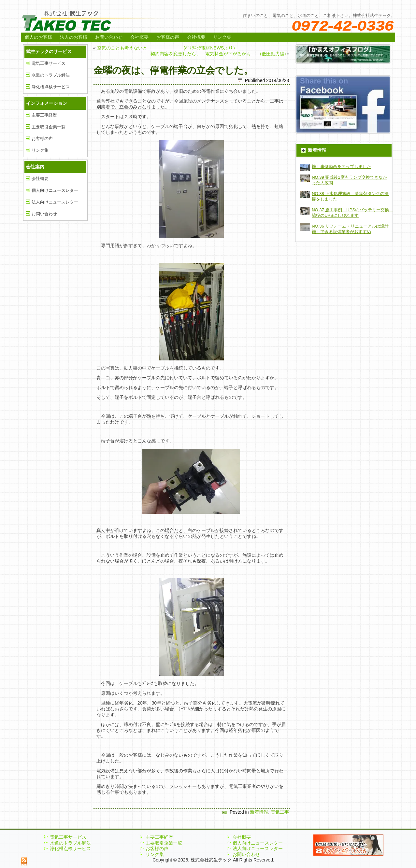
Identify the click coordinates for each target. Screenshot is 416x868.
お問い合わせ (109, 37)
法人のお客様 (74, 37)
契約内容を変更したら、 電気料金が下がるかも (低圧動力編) (218, 54)
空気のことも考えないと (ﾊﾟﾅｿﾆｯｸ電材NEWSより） (167, 48)
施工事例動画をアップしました (341, 167)
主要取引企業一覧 (49, 127)
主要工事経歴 (44, 115)
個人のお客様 (38, 37)
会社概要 (139, 37)
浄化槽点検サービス (51, 87)
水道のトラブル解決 (51, 75)
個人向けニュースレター (55, 190)
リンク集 (222, 37)
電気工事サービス (49, 63)
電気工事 (280, 812)
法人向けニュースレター (55, 202)
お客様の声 (168, 37)
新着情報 (259, 812)
